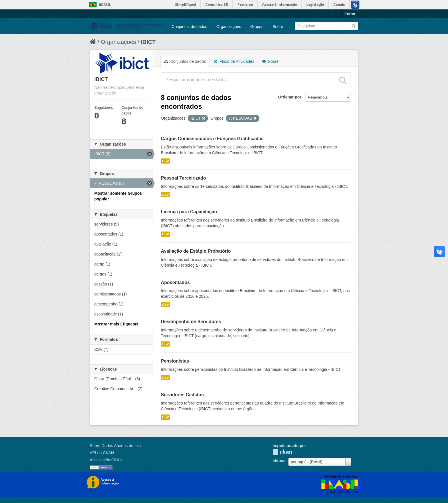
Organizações (229, 27)
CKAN (282, 452)
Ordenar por (290, 97)
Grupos (257, 27)
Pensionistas (175, 361)
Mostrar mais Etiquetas (116, 324)
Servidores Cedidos (182, 395)
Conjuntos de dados (190, 27)
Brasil (105, 5)
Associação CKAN (106, 460)
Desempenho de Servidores (191, 322)
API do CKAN (102, 453)
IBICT (148, 42)
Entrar (350, 14)
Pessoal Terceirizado (183, 178)
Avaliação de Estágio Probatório (196, 251)
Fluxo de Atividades (234, 61)
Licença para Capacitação (189, 212)
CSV (165, 161)
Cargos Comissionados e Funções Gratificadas (212, 139)
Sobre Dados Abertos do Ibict (116, 446)
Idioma (279, 461)
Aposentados (175, 282)
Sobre (278, 27)
